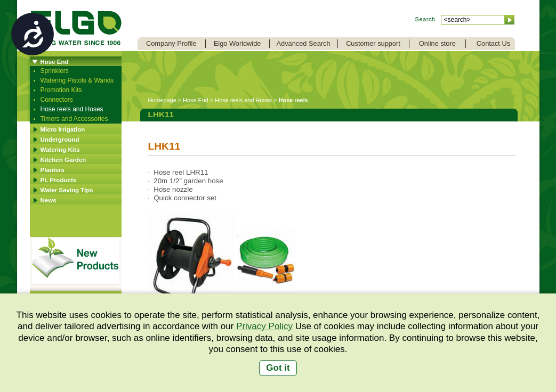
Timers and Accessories (74, 119)
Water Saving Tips (67, 190)
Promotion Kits (61, 90)
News (49, 200)
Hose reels (293, 100)
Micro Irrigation (63, 129)
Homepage (162, 100)
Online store (437, 43)
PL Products (59, 180)
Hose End (55, 62)
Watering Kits (60, 150)
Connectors (57, 100)
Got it (278, 368)
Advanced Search (304, 43)
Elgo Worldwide (237, 43)
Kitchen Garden (63, 160)
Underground (60, 140)
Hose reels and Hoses (72, 109)
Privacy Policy (264, 326)
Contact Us (493, 43)
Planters (53, 170)
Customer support (373, 43)
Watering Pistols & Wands (77, 80)
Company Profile (171, 43)
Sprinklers (55, 71)
